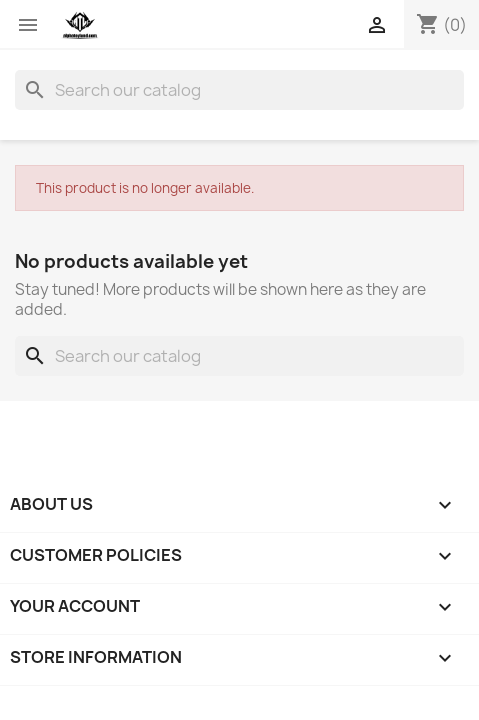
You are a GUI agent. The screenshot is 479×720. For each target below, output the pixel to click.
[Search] (239, 90)
